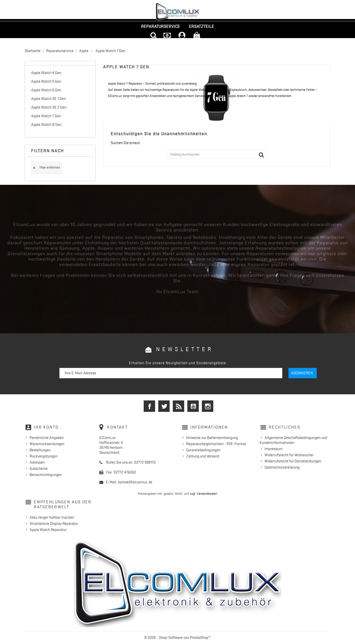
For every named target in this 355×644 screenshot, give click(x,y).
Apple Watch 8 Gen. (47, 125)
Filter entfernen (46, 168)
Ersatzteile (201, 26)
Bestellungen (40, 450)
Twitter (164, 406)
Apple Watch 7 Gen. (46, 116)
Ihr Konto (46, 427)
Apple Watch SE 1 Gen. (49, 99)
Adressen (37, 462)
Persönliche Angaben (47, 438)
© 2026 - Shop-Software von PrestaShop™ (178, 638)
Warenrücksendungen (47, 444)
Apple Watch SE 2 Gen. (49, 107)
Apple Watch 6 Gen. (47, 90)
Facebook (149, 406)
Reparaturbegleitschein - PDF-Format (216, 444)
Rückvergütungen (44, 456)
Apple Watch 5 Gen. (47, 81)
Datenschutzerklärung (282, 467)
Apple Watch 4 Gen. (47, 73)
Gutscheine (39, 469)
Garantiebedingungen (203, 450)
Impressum (274, 449)
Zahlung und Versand (203, 456)
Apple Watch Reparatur (48, 530)
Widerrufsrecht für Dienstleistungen (293, 461)
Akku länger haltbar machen (52, 517)
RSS (178, 406)
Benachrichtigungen (46, 475)
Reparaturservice (160, 26)
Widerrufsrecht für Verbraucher (289, 455)
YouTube (193, 406)
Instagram (208, 406)
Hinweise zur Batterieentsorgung (212, 438)
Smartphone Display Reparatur (54, 524)
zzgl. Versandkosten (204, 493)
